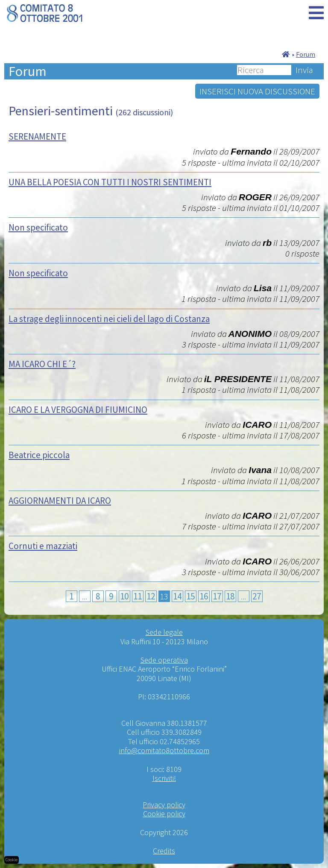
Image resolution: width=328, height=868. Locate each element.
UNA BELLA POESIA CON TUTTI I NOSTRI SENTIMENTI (110, 182)
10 (124, 596)
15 (190, 596)
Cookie (12, 860)
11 (138, 596)
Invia (304, 70)
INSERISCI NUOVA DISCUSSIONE (257, 91)
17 (217, 596)
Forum (306, 54)
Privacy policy (164, 805)
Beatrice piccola (39, 455)
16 (204, 596)
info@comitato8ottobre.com (164, 750)
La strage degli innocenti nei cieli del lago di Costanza (109, 319)
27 (257, 596)
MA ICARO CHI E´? (42, 364)
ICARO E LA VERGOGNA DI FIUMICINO (78, 410)
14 (177, 596)
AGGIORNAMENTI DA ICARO (60, 501)
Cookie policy (164, 814)
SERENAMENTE (37, 136)
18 (230, 596)
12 (151, 596)
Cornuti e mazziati (43, 546)
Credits (164, 851)
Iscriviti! (164, 778)
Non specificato (38, 227)
